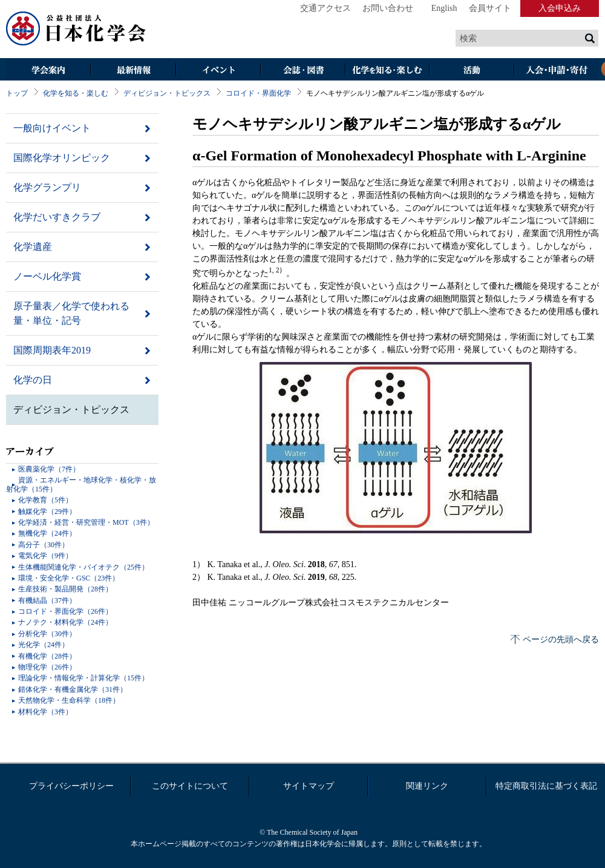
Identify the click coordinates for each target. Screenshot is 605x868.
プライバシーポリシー (71, 786)
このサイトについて (190, 786)
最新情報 (133, 71)
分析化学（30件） (47, 634)
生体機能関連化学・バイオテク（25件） (83, 567)
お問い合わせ (388, 8)
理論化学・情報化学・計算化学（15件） (83, 678)
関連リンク (427, 786)
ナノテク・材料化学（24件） (65, 622)
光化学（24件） (44, 645)
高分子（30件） (44, 545)
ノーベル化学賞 (47, 276)
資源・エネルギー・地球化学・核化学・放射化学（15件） (81, 484)
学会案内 (48, 71)
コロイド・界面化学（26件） (65, 611)
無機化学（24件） (47, 533)
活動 (472, 71)
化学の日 (33, 380)
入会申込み (560, 8)
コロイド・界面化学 (258, 93)
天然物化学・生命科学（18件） (69, 700)
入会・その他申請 (557, 71)
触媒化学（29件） (47, 511)
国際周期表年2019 (52, 350)
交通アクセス (325, 8)
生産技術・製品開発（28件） (65, 589)
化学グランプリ (47, 187)
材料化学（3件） (45, 712)
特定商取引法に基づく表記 (546, 786)
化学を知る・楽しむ (387, 71)
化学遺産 (33, 247)
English (444, 8)
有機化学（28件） (47, 656)
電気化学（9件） (45, 556)
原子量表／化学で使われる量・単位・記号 (71, 313)
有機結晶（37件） (47, 600)
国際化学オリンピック (62, 158)
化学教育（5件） (45, 500)
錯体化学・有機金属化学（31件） (73, 689)
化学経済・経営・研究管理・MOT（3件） (86, 522)
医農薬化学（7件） (49, 469)
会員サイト (490, 8)
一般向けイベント (52, 128)
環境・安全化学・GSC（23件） (69, 578)
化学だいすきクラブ (57, 217)
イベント (218, 71)
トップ (17, 93)
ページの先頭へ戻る (561, 639)
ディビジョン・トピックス (167, 93)
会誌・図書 (302, 71)
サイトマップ (309, 786)
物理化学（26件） (47, 667)
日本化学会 (76, 29)
